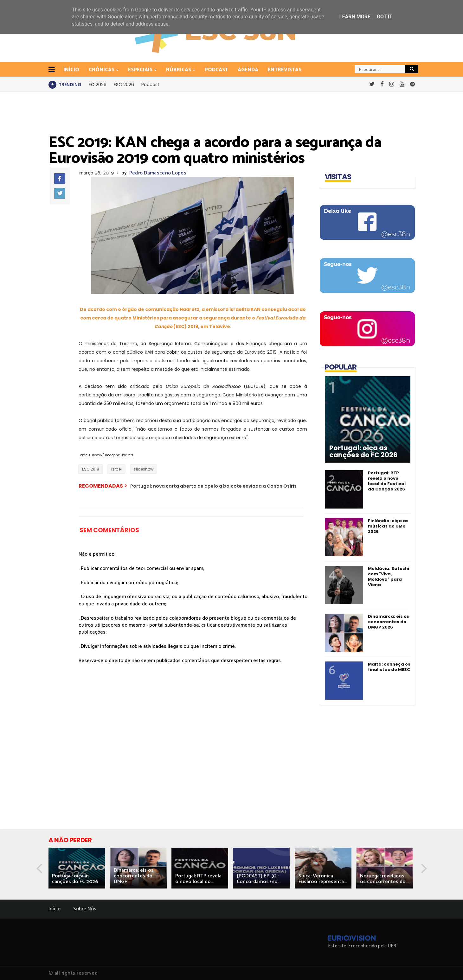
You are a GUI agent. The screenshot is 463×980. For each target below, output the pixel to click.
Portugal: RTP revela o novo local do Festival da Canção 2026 (387, 481)
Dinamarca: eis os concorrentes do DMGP (134, 876)
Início (55, 909)
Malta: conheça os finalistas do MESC (389, 667)
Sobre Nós (85, 909)
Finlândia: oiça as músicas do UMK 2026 (388, 526)
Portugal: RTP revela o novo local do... (198, 879)
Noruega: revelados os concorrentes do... (384, 879)
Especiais (141, 70)
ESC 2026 (124, 85)
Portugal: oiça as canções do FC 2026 (363, 452)
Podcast (216, 70)
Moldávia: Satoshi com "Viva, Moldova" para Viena (389, 577)
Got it (385, 17)
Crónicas (102, 70)
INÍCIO (71, 70)
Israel (116, 469)
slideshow (144, 469)
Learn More (355, 17)
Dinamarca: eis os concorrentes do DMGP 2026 (389, 622)
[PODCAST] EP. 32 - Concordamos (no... (259, 879)
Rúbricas (179, 70)
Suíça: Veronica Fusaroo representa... (323, 879)
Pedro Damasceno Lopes (158, 173)
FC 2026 (98, 85)
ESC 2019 (91, 469)
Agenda (248, 70)
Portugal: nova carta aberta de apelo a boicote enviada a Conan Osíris (213, 486)
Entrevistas (285, 70)
